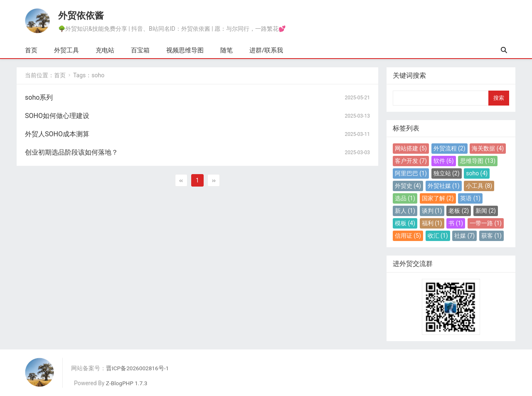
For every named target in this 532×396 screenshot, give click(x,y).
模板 (405, 223)
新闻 (486, 211)
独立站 (447, 173)
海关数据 (488, 148)
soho (477, 173)
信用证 (408, 236)
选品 (405, 198)
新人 (405, 211)
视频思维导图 (185, 50)
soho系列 (39, 97)
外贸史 (408, 186)
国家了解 (438, 198)
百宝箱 (140, 50)
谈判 (432, 211)
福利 (432, 223)
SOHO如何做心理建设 (57, 116)
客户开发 (411, 161)
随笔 (227, 50)
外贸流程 (449, 148)
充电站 (105, 50)
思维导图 (478, 161)
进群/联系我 (266, 50)
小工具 (479, 186)
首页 (31, 50)
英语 (470, 198)
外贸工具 (66, 50)
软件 (444, 161)
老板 (459, 211)
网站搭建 (411, 148)
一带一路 (486, 223)
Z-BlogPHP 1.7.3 (127, 383)
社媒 (464, 236)
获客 (491, 236)
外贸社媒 (444, 186)
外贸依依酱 (81, 15)
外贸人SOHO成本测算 (57, 134)
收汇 (438, 236)
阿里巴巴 (411, 173)
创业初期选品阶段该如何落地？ (71, 152)
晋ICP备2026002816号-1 (138, 368)
